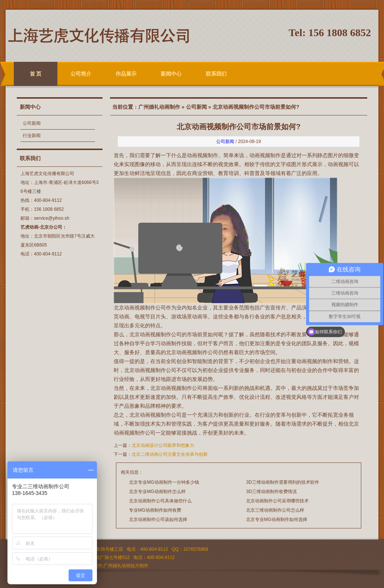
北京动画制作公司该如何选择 (158, 519)
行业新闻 (32, 136)
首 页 (36, 74)
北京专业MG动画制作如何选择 (276, 519)
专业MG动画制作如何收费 (155, 510)
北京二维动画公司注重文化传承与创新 (170, 454)
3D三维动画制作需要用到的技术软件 (282, 482)
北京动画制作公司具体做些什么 (160, 501)
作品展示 (126, 74)
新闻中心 (171, 74)
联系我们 (216, 74)
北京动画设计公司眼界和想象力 (163, 445)
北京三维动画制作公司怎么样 (275, 510)
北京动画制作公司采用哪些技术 (277, 501)
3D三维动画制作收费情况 (271, 492)
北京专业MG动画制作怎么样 (157, 492)
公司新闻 (32, 123)
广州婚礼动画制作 (159, 107)
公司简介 (81, 74)
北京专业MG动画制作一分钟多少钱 (164, 482)
